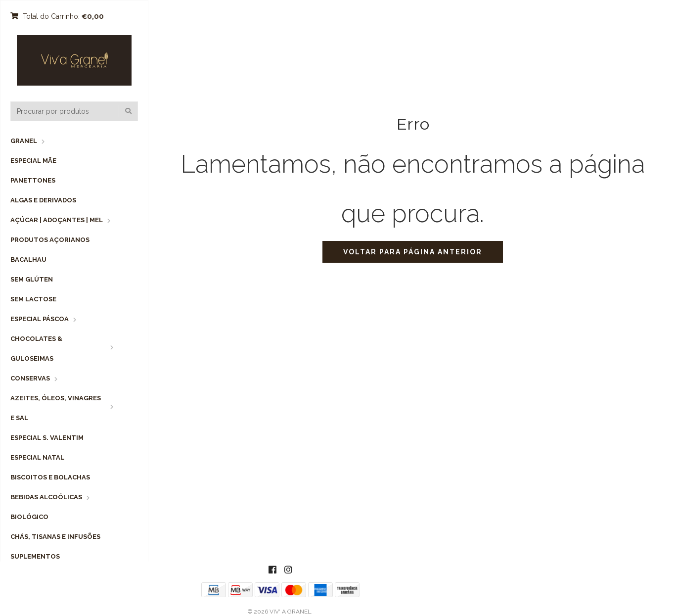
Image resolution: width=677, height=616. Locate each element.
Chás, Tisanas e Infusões (55, 537)
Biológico (29, 517)
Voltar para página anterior (413, 252)
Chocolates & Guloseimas (36, 349)
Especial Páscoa (40, 319)
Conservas (30, 378)
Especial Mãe (33, 161)
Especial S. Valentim (47, 438)
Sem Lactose (33, 299)
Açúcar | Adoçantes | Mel (57, 220)
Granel (24, 141)
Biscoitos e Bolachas (50, 477)
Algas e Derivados (43, 200)
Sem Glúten (32, 279)
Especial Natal (37, 457)
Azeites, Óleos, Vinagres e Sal (56, 408)
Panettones (33, 180)
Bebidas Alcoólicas (46, 497)
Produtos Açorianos (50, 240)
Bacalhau (28, 260)
